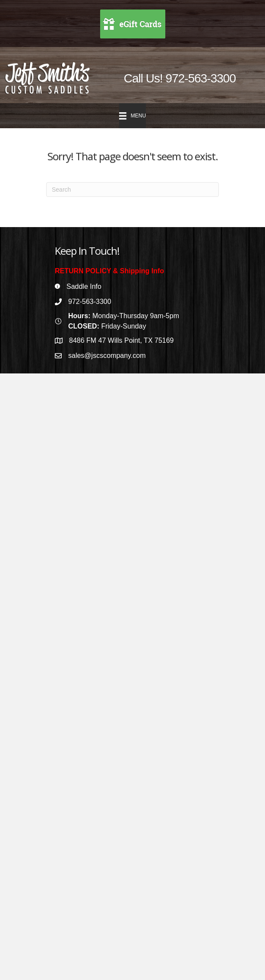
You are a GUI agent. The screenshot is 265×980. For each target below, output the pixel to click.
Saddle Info (84, 286)
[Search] (132, 190)
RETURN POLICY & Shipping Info (109, 271)
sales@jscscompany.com (107, 356)
